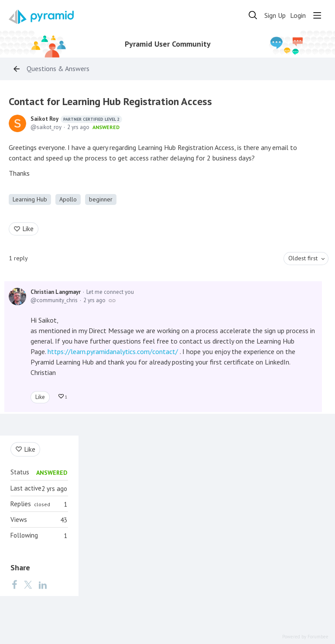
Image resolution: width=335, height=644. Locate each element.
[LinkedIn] (43, 584)
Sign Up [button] (275, 15)
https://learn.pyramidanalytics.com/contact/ (113, 351)
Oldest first (303, 258)
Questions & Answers (58, 69)
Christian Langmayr (56, 292)
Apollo (68, 199)
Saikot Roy (76, 119)
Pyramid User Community (168, 44)
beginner (101, 199)
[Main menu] (317, 15)
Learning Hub (30, 199)
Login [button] (298, 15)
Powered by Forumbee (305, 637)
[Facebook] (14, 584)
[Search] (253, 15)
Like (28, 229)
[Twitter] (28, 584)
